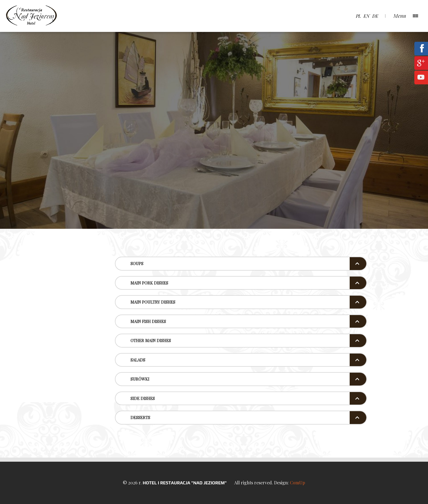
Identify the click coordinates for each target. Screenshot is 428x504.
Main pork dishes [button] (149, 283)
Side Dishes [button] (143, 398)
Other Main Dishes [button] (151, 340)
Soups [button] (137, 263)
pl (358, 16)
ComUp (298, 483)
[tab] (241, 264)
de (375, 16)
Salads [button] (138, 360)
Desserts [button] (140, 417)
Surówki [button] (140, 379)
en (367, 16)
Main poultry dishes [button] (153, 302)
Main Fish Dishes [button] (148, 321)
